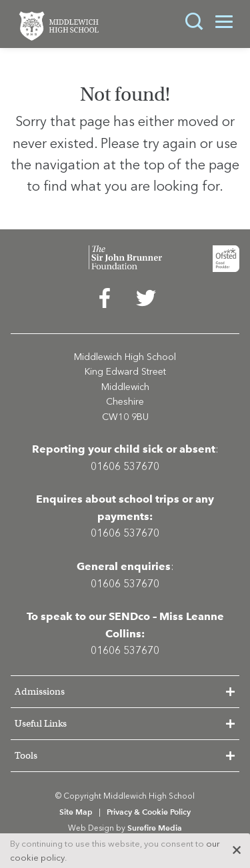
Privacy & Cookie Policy (149, 812)
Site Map (76, 812)
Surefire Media (155, 828)
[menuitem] (105, 301)
